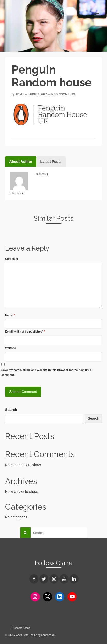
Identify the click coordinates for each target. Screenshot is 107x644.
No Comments (64, 94)
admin (20, 94)
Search (11, 410)
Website (11, 348)
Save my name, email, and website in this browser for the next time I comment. (47, 372)
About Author (21, 162)
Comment (12, 259)
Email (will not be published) (25, 332)
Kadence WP (48, 635)
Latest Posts (51, 162)
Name (10, 315)
